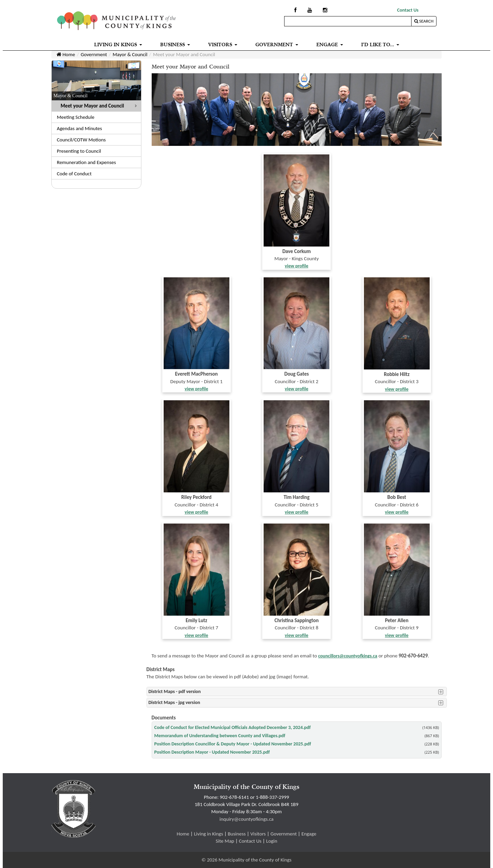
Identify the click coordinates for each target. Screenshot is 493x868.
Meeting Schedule (76, 117)
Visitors (258, 834)
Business (237, 834)
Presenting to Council (79, 151)
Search (424, 21)
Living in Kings (208, 834)
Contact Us (408, 10)
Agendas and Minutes (79, 128)
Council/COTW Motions (81, 140)
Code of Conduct (74, 174)
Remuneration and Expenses (86, 162)
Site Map (225, 841)
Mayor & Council (130, 54)
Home (66, 54)
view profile (297, 266)
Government (94, 54)
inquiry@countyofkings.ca (246, 819)
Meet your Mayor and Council (92, 106)
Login (272, 841)
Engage (309, 834)
